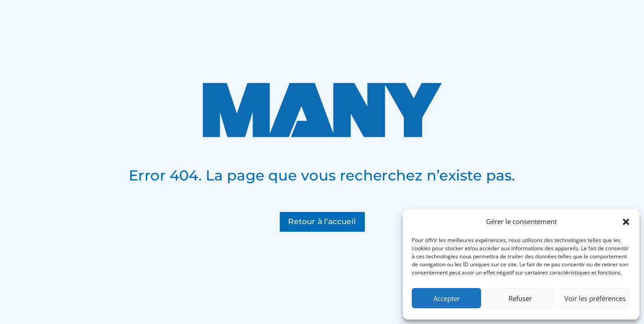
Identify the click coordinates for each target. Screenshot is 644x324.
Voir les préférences (595, 298)
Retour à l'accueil (322, 221)
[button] (626, 222)
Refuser (520, 298)
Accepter (447, 298)
